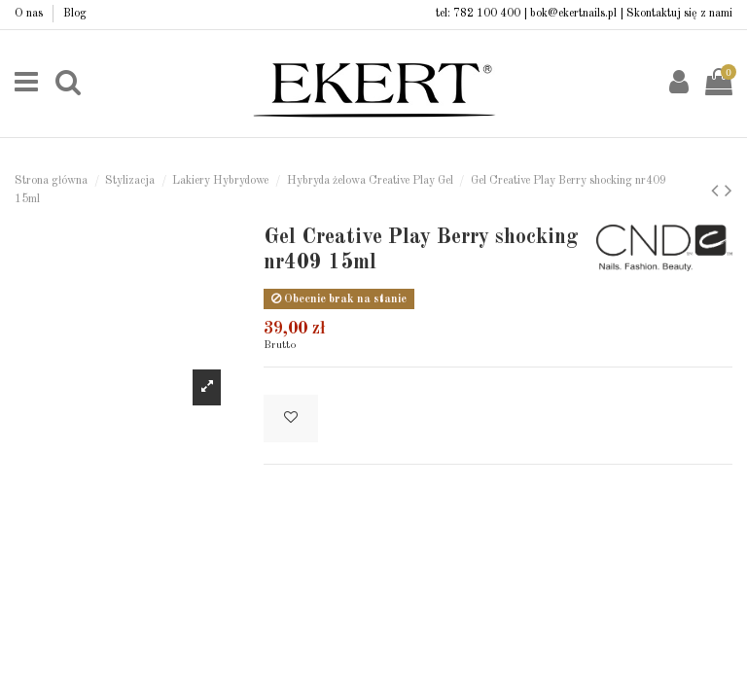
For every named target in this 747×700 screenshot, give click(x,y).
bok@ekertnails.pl (573, 14)
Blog (75, 14)
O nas (30, 14)
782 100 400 (487, 14)
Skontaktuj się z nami (679, 14)
